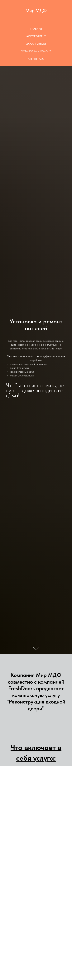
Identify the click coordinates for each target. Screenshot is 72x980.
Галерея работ (36, 59)
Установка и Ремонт (36, 51)
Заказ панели (36, 44)
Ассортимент (36, 36)
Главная (36, 29)
